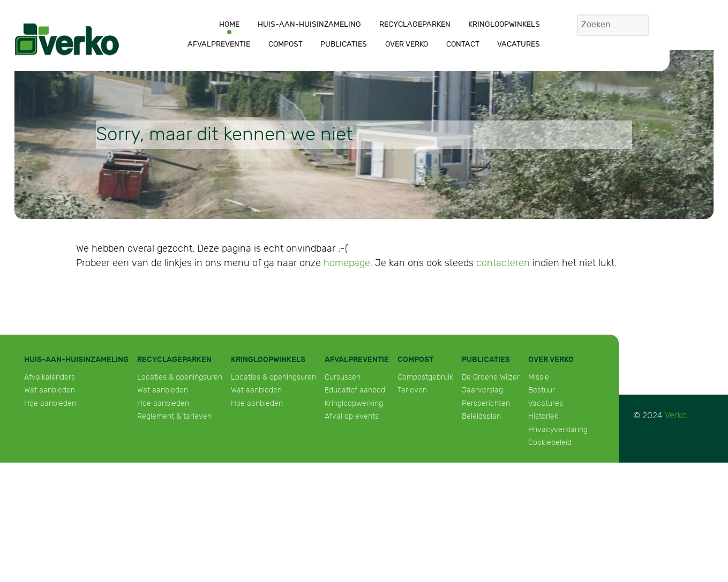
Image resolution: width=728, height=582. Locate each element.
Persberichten (486, 403)
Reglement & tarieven (174, 416)
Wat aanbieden (50, 390)
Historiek (543, 416)
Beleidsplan (481, 416)
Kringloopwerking (354, 403)
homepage (347, 263)
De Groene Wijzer (491, 377)
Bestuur (542, 390)
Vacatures (546, 403)
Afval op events (352, 416)
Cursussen (343, 377)
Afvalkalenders (50, 377)
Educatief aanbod (355, 390)
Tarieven (412, 390)
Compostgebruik (425, 377)
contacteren (503, 263)
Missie (539, 377)
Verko (676, 416)
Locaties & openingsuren (180, 377)
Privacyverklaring (558, 430)
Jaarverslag (482, 390)
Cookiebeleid (550, 443)
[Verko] (67, 39)
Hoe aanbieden (50, 403)
